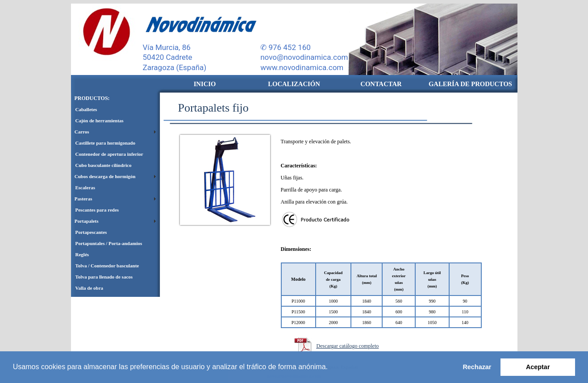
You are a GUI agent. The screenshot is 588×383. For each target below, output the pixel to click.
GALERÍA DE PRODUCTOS (470, 84)
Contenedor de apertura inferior (109, 154)
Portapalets (85, 221)
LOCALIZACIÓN (294, 84)
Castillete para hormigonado (105, 143)
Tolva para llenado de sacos (104, 277)
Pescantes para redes (97, 210)
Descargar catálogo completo (348, 346)
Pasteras (82, 199)
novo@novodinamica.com (304, 57)
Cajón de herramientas (100, 121)
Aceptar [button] (538, 367)
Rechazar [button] (477, 367)
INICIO (205, 84)
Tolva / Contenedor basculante (107, 266)
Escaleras (85, 187)
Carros (80, 132)
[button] (331, 368)
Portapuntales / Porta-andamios (109, 243)
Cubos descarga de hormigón (103, 176)
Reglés (82, 254)
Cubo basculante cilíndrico (104, 165)
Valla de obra (90, 288)
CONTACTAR (381, 84)
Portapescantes (91, 232)
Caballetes (86, 109)
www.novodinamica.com (302, 67)
